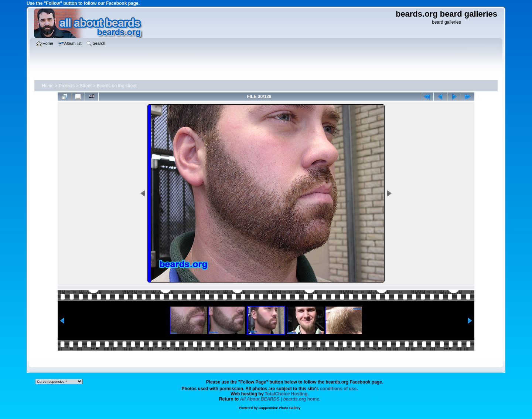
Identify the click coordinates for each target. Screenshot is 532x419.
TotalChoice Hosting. (287, 394)
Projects (67, 86)
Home (48, 86)
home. (280, 399)
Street (86, 86)
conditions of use (338, 389)
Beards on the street (116, 86)
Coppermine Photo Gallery (280, 408)
